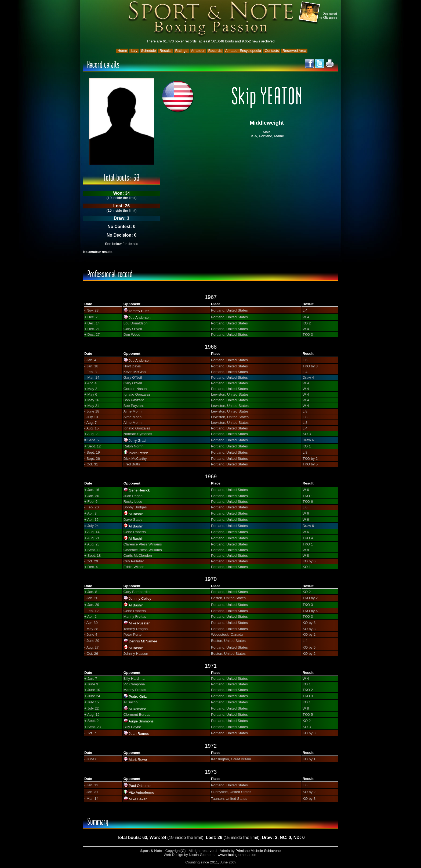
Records (215, 51)
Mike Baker (138, 799)
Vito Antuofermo (141, 792)
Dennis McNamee (143, 641)
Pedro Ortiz (138, 697)
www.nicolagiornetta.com (237, 855)
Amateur (198, 51)
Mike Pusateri (139, 623)
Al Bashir (136, 514)
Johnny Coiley (140, 598)
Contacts (272, 51)
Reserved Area (294, 51)
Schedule (148, 51)
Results (165, 51)
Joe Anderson (140, 318)
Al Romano (137, 709)
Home (122, 51)
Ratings (181, 51)
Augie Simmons (141, 721)
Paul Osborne (140, 786)
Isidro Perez (138, 453)
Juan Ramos (139, 734)
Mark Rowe (138, 760)
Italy (134, 51)
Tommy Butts (139, 311)
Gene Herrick (139, 490)
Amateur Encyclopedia (243, 51)
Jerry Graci (137, 441)
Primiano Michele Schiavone (258, 851)
